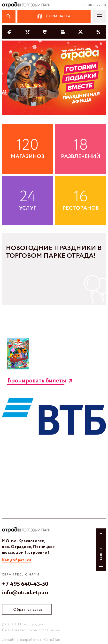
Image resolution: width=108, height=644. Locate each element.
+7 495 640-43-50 (25, 584)
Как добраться (16, 560)
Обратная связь (28, 610)
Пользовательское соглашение (31, 630)
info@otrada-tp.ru (25, 593)
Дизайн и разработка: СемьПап (31, 640)
